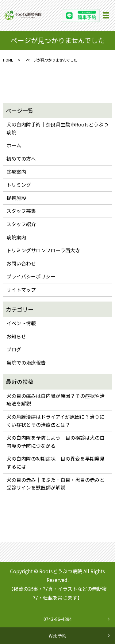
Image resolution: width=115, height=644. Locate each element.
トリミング (19, 185)
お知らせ (16, 336)
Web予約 (57, 636)
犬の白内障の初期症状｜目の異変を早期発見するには (56, 462)
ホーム (14, 145)
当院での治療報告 (26, 362)
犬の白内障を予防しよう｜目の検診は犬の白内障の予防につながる (56, 442)
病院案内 (16, 237)
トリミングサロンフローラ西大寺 (43, 250)
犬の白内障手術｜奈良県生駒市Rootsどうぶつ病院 (57, 128)
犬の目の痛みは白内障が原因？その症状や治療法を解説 (56, 400)
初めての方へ (21, 158)
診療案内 (16, 172)
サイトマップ (21, 290)
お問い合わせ (21, 263)
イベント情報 (21, 323)
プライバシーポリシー (31, 276)
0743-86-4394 (58, 619)
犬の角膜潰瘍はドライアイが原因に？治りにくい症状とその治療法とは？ (55, 421)
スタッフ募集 (21, 211)
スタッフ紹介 (21, 224)
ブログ (14, 349)
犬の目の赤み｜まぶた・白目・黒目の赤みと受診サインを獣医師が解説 (56, 484)
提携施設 (16, 198)
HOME (8, 60)
